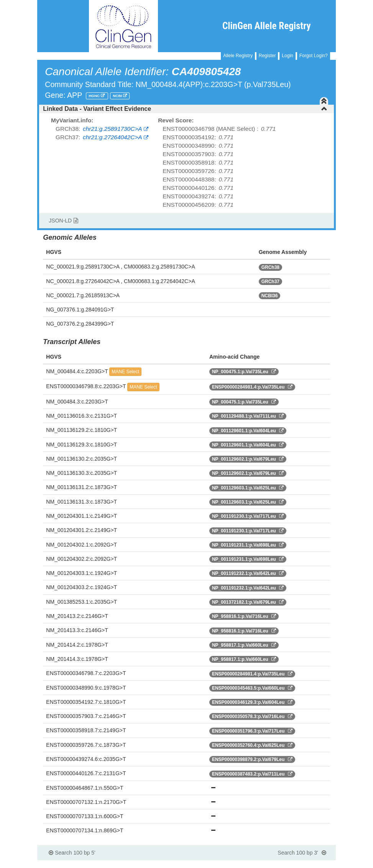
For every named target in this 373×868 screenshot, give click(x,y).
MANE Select (125, 372)
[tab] (186, 109)
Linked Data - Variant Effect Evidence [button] (185, 109)
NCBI (118, 96)
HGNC (95, 96)
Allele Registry (238, 56)
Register (267, 56)
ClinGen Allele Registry (267, 26)
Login (287, 56)
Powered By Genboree (298, 864)
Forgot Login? (314, 56)
